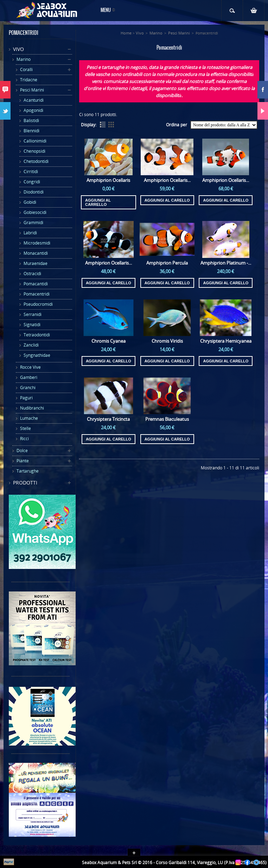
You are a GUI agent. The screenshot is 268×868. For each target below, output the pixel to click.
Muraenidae (36, 263)
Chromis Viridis (167, 341)
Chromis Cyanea (109, 341)
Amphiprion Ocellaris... (167, 180)
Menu (106, 10)
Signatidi (32, 325)
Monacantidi (36, 253)
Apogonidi (33, 110)
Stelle (25, 428)
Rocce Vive (30, 367)
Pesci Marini (32, 90)
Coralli (26, 69)
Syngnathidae (37, 355)
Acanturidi (34, 100)
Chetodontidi (36, 161)
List (103, 125)
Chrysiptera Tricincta (108, 419)
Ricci (24, 439)
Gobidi (30, 202)
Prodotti (25, 483)
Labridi (30, 233)
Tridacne (29, 80)
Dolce (22, 451)
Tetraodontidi (37, 335)
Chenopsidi (34, 151)
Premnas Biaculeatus (167, 419)
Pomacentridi (37, 294)
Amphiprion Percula (167, 263)
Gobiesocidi (35, 212)
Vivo (18, 49)
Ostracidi (32, 274)
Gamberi (29, 377)
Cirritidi (31, 172)
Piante (23, 461)
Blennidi (31, 131)
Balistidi (31, 121)
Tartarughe (28, 471)
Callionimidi (35, 141)
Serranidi (33, 314)
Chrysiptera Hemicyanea (226, 341)
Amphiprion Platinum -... (226, 263)
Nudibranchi (32, 408)
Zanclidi (31, 345)
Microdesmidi (37, 243)
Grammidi (33, 223)
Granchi (28, 388)
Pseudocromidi (38, 304)
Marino (24, 59)
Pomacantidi (36, 284)
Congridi (32, 182)
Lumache (29, 418)
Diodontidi (34, 192)
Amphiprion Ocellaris (108, 180)
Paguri (26, 398)
